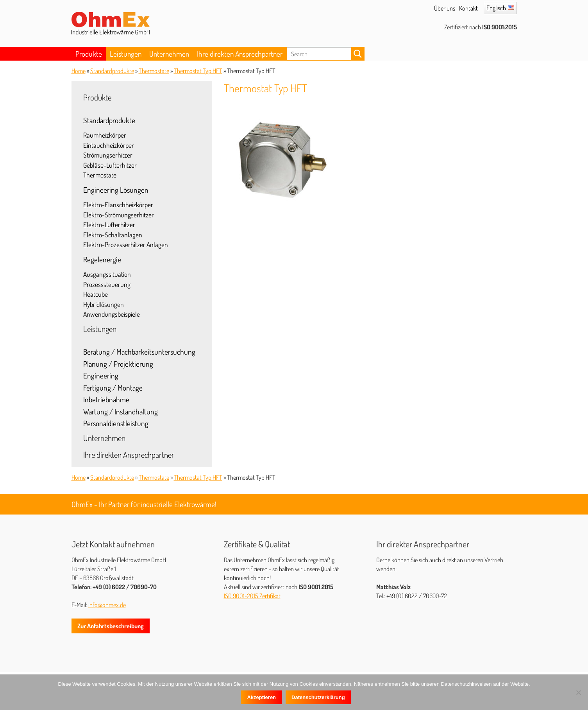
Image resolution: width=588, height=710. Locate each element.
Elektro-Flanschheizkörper (118, 204)
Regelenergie (102, 259)
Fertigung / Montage (113, 388)
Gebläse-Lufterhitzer (110, 165)
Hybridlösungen (104, 304)
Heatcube (96, 294)
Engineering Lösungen (116, 190)
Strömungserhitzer (108, 155)
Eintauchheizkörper (109, 145)
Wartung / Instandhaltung (121, 411)
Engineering (101, 376)
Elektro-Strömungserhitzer (119, 215)
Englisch (496, 8)
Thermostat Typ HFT (198, 71)
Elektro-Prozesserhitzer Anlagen (126, 244)
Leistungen (126, 54)
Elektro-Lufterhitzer (109, 224)
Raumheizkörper (105, 135)
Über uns (445, 8)
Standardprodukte (112, 71)
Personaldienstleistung (116, 423)
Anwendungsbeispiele (112, 314)
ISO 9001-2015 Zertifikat (252, 596)
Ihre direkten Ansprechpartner (240, 54)
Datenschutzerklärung (318, 697)
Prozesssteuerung (107, 284)
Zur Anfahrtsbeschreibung (111, 626)
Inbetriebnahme (106, 399)
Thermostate (154, 71)
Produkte (89, 54)
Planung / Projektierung (118, 364)
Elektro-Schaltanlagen (113, 235)
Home (79, 71)
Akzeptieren (261, 697)
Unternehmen (169, 54)
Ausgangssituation (107, 274)
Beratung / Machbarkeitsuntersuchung (139, 352)
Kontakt (468, 8)
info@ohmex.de (107, 605)
